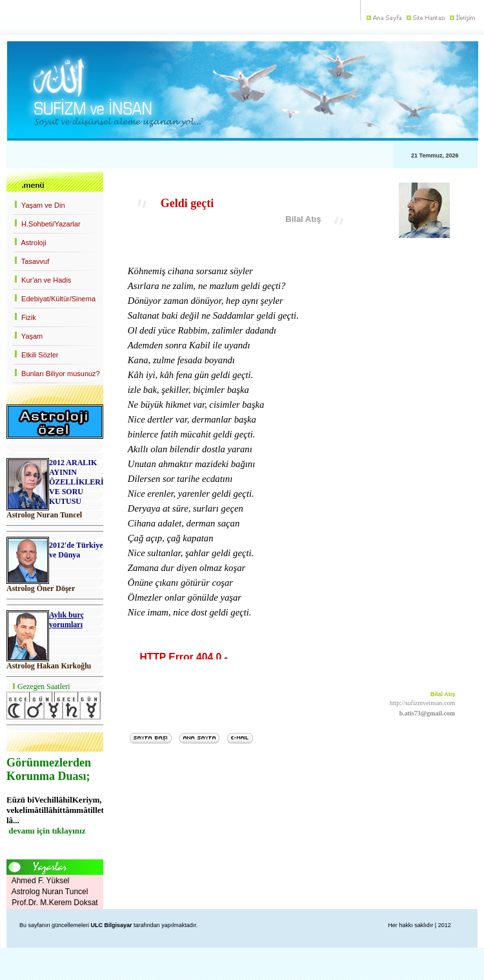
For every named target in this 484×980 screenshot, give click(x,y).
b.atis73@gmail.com (428, 713)
